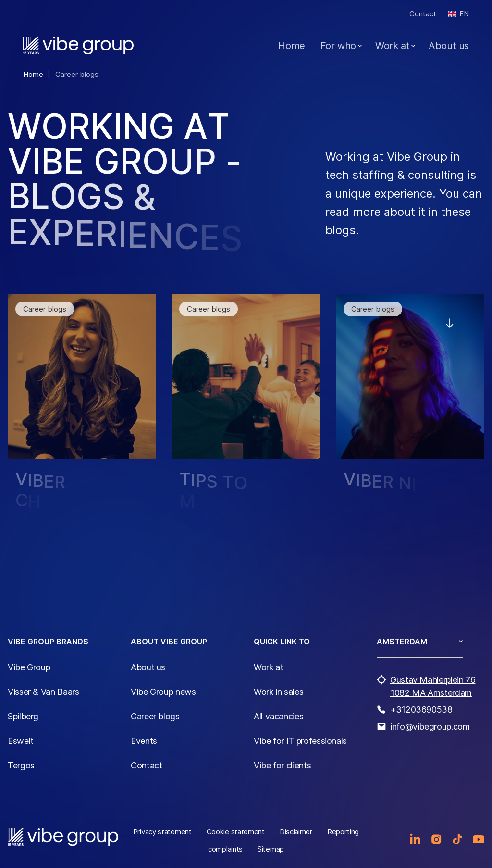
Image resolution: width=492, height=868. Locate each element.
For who (338, 46)
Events (144, 741)
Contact (423, 14)
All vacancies (278, 716)
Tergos (21, 765)
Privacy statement (162, 832)
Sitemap (271, 849)
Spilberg (23, 716)
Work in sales (278, 692)
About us (449, 46)
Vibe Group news (163, 692)
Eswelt (21, 741)
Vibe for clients (282, 765)
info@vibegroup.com (430, 726)
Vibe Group (29, 667)
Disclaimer (296, 832)
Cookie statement (236, 832)
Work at (392, 46)
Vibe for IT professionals (300, 741)
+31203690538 (421, 710)
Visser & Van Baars (43, 692)
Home (291, 46)
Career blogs (155, 716)
